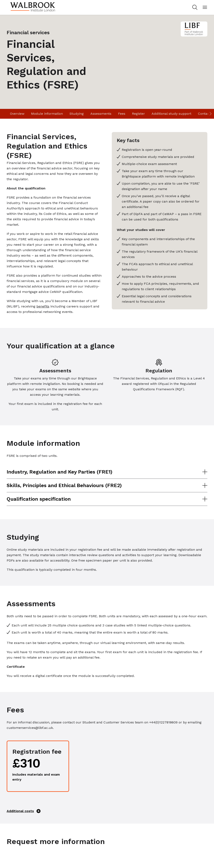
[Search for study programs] (194, 7)
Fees (122, 114)
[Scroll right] (210, 114)
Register (138, 114)
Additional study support (171, 114)
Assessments (101, 114)
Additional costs (24, 811)
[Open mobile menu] (205, 7)
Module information (47, 114)
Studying (77, 114)
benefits (43, 306)
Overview (17, 114)
